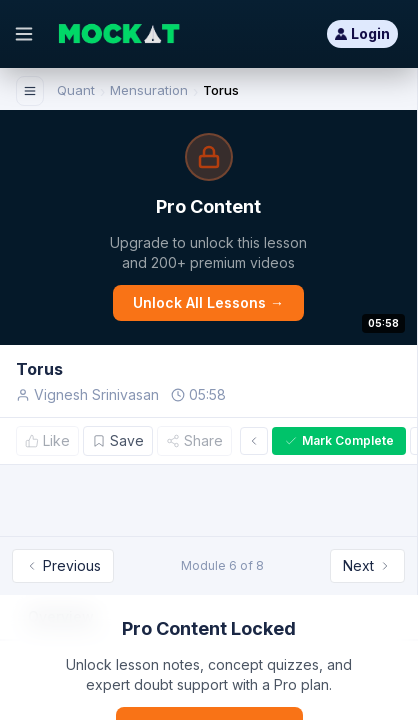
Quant (76, 90)
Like (47, 440)
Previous (63, 565)
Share (194, 440)
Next (367, 565)
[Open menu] (24, 34)
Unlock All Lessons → (208, 302)
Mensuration (149, 90)
